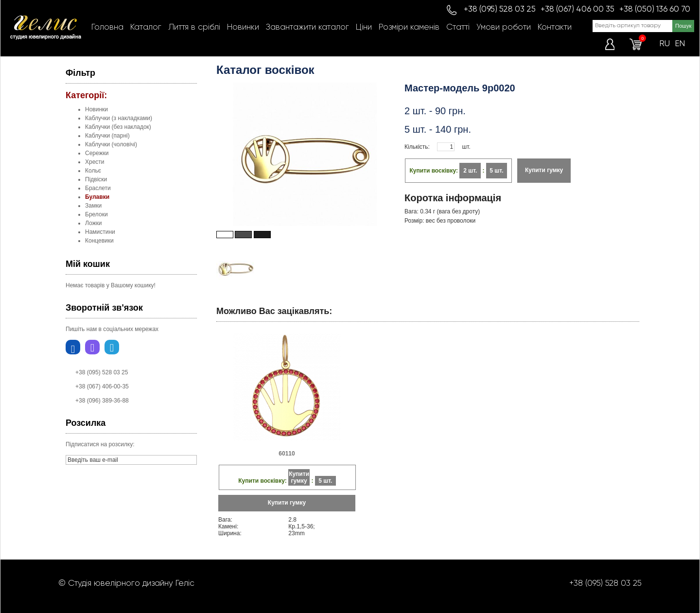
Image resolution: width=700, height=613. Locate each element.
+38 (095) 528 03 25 (500, 9)
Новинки (243, 27)
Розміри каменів (409, 27)
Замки (93, 206)
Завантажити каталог (307, 27)
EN (680, 44)
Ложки (93, 223)
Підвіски (96, 179)
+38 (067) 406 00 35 (577, 9)
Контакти (555, 27)
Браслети (98, 188)
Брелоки (96, 214)
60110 (287, 454)
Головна (107, 27)
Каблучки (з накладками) (119, 118)
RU (665, 44)
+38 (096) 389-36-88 (102, 401)
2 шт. (470, 171)
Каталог (146, 27)
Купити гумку (544, 170)
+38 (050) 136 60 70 (655, 9)
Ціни (364, 27)
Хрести (95, 162)
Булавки (97, 197)
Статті (458, 27)
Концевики (99, 241)
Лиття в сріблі (194, 27)
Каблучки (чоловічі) (111, 144)
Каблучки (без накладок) (118, 127)
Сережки (97, 153)
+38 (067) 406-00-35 (102, 386)
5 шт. (496, 171)
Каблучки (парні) (107, 136)
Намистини (100, 232)
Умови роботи (504, 27)
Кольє (93, 171)
